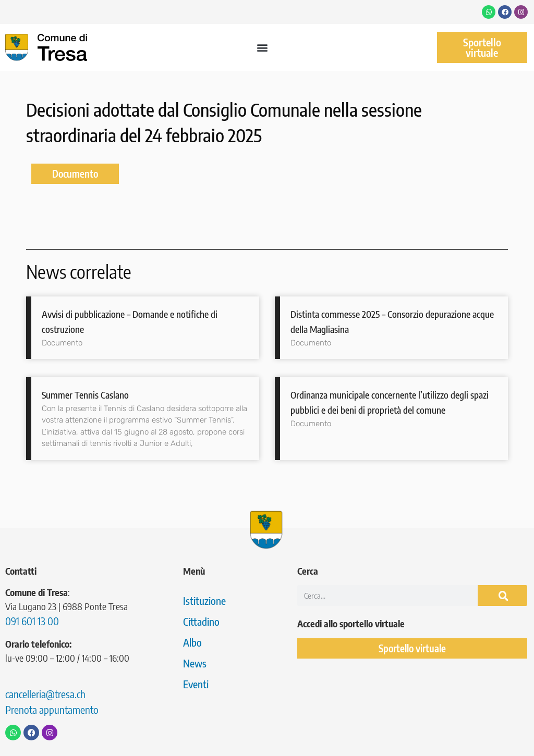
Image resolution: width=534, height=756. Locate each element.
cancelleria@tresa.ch (45, 694)
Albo (192, 642)
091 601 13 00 (32, 621)
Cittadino (201, 621)
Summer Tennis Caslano (85, 395)
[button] (262, 48)
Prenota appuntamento (52, 709)
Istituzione (204, 600)
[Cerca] (502, 596)
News (195, 663)
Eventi (196, 684)
